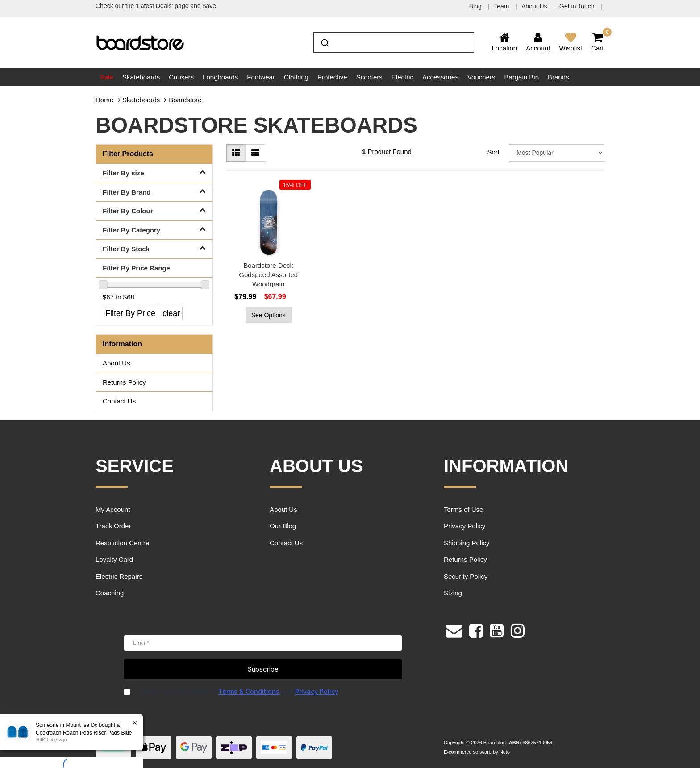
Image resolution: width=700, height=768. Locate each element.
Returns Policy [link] (124, 382)
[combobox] (394, 42)
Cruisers (181, 77)
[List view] (255, 153)
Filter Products (128, 154)
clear (171, 313)
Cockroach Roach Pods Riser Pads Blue (84, 733)
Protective (332, 77)
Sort (493, 152)
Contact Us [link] (119, 401)
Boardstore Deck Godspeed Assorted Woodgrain (268, 275)
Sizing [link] (453, 593)
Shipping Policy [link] (467, 543)
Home (104, 100)
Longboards (220, 77)
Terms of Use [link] (463, 509)
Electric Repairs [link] (119, 576)
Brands (558, 77)
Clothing (296, 77)
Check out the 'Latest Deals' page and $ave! (157, 6)
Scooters (369, 77)
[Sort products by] (557, 153)
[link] (476, 629)
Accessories (440, 77)
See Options (269, 315)
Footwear (261, 77)
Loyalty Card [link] (114, 559)
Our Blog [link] (283, 526)
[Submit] (324, 42)
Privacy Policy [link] (465, 526)
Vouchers (481, 77)
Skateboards (141, 77)
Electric (402, 77)
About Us (535, 6)
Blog (476, 6)
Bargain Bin (521, 77)
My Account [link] (113, 509)
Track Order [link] (113, 526)
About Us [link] (117, 363)
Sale (107, 77)
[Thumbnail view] (236, 153)
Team (502, 6)
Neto (505, 752)
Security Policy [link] (466, 576)
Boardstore (185, 100)
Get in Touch (578, 6)
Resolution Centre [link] (122, 543)
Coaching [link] (110, 593)
